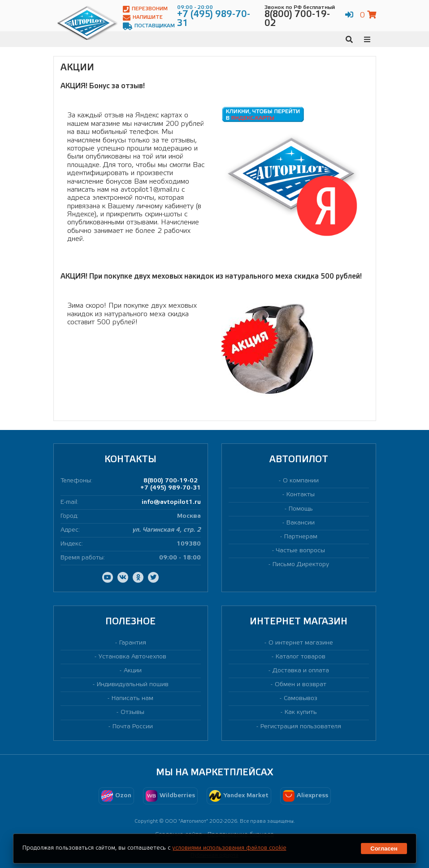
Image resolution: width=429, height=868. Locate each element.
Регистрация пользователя (301, 727)
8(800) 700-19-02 (171, 481)
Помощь (301, 509)
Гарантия (133, 643)
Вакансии (301, 523)
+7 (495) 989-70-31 (171, 488)
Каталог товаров (301, 657)
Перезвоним (145, 9)
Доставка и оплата (301, 671)
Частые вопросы (301, 551)
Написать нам (132, 698)
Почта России (133, 727)
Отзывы (132, 712)
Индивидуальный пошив (133, 685)
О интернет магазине (301, 643)
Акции (133, 671)
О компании (301, 481)
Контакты (301, 495)
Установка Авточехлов (132, 657)
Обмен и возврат (301, 685)
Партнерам (301, 537)
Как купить (301, 712)
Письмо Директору (301, 565)
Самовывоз (301, 698)
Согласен (384, 849)
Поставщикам (149, 26)
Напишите (143, 18)
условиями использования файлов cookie (229, 848)
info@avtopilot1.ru (171, 502)
